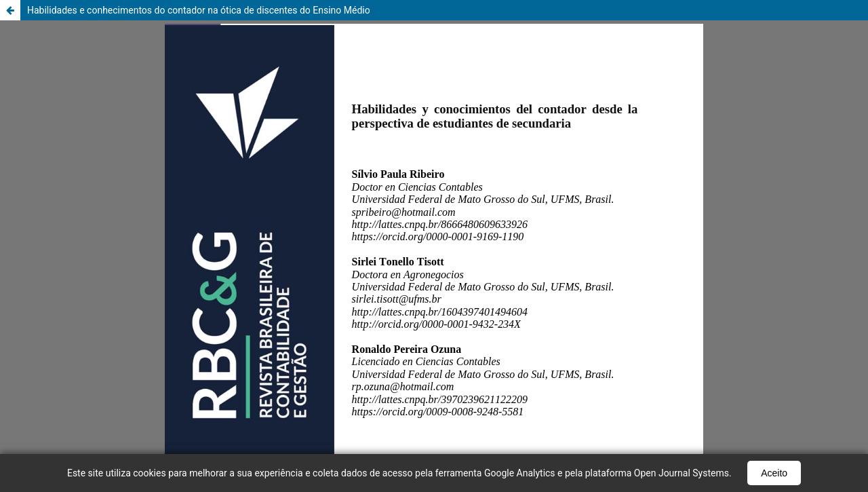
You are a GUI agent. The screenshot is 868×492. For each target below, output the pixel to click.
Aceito (774, 473)
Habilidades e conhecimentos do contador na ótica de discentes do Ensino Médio (199, 10)
